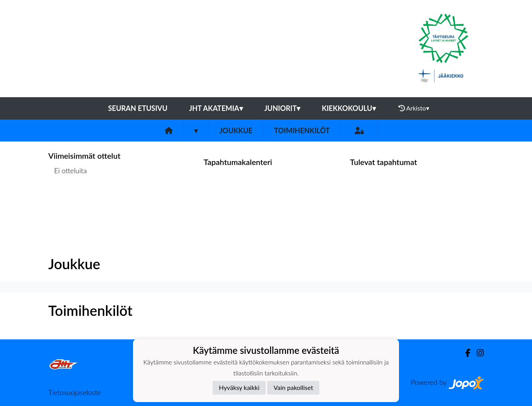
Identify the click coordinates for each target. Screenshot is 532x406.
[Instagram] (477, 353)
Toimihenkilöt (302, 130)
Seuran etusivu (138, 108)
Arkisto (414, 108)
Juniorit (282, 108)
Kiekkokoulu (349, 108)
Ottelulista (68, 201)
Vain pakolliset (293, 387)
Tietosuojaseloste (75, 392)
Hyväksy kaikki (239, 387)
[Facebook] (465, 353)
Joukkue (236, 130)
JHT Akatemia (216, 108)
